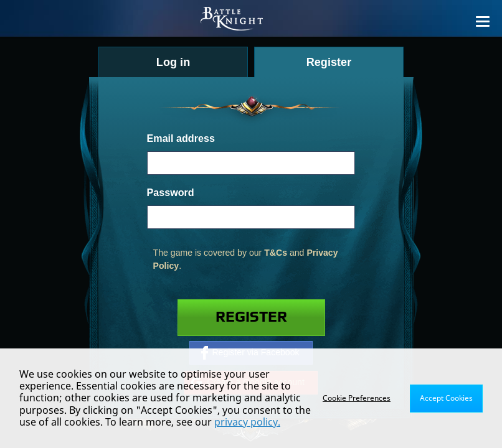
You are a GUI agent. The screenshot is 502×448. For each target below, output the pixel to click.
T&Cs (276, 253)
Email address (181, 138)
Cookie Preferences (357, 398)
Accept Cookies (446, 398)
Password (171, 192)
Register (251, 317)
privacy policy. (247, 422)
